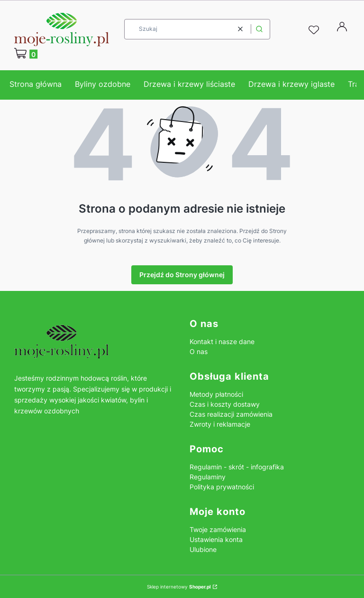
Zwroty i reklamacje (220, 424)
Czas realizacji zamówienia (231, 414)
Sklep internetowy (179, 587)
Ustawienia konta (216, 539)
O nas (199, 351)
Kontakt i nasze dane (222, 341)
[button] (259, 29)
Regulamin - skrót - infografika (237, 467)
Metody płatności (216, 394)
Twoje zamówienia (218, 529)
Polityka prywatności (222, 487)
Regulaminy (208, 477)
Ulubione (203, 549)
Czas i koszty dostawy (225, 404)
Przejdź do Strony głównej (182, 275)
